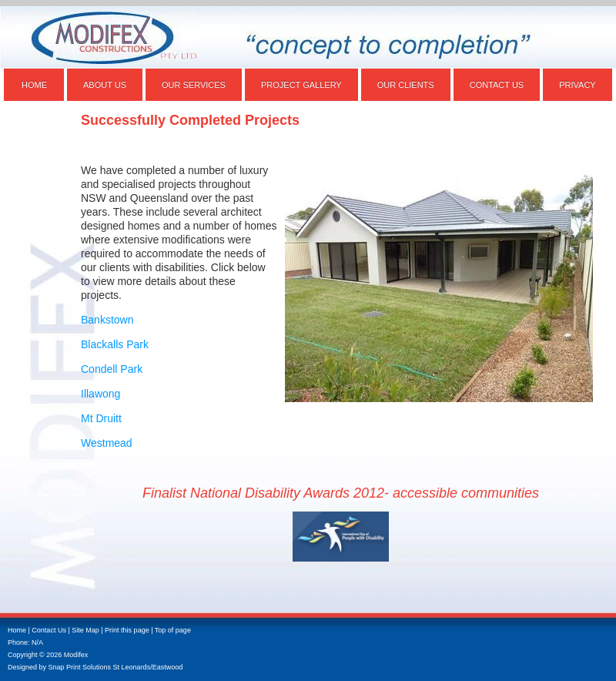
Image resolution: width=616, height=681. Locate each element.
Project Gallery (301, 85)
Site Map (85, 630)
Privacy (577, 85)
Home (34, 85)
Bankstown (107, 320)
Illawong (100, 394)
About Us (105, 85)
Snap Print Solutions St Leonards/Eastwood (116, 667)
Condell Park (112, 369)
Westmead (107, 443)
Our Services (194, 85)
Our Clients (406, 85)
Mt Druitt (101, 418)
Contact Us (497, 85)
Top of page (173, 630)
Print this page (127, 630)
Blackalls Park (115, 344)
